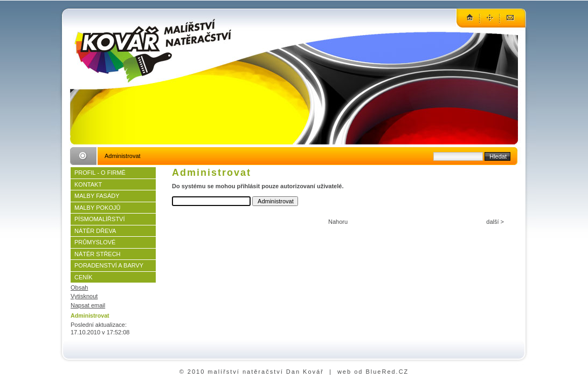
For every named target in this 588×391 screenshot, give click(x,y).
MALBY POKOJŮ (97, 208)
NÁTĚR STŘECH (98, 254)
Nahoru (338, 222)
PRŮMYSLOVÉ (95, 242)
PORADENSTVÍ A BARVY (109, 265)
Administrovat (90, 315)
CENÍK (84, 277)
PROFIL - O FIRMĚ (100, 173)
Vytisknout (84, 296)
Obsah (79, 287)
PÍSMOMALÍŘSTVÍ (100, 219)
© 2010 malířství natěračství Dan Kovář (252, 372)
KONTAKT (88, 184)
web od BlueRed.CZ (373, 372)
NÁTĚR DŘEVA (95, 231)
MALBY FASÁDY (97, 196)
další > (495, 222)
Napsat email (88, 305)
